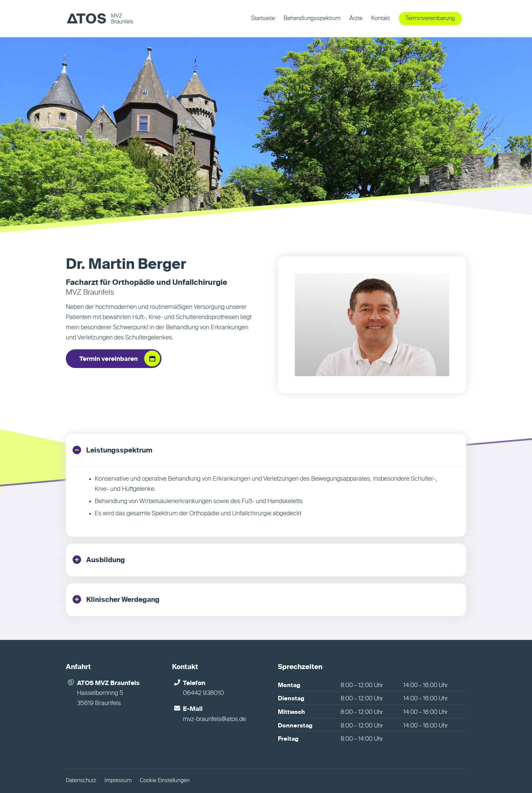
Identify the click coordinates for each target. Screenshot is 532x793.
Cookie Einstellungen (165, 781)
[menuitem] (263, 19)
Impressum (118, 781)
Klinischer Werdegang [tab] (116, 599)
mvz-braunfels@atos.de (214, 719)
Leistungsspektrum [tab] (112, 450)
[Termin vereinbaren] (114, 359)
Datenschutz (81, 781)
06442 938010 (203, 693)
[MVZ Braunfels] (100, 19)
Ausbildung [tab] (99, 560)
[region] (266, 502)
